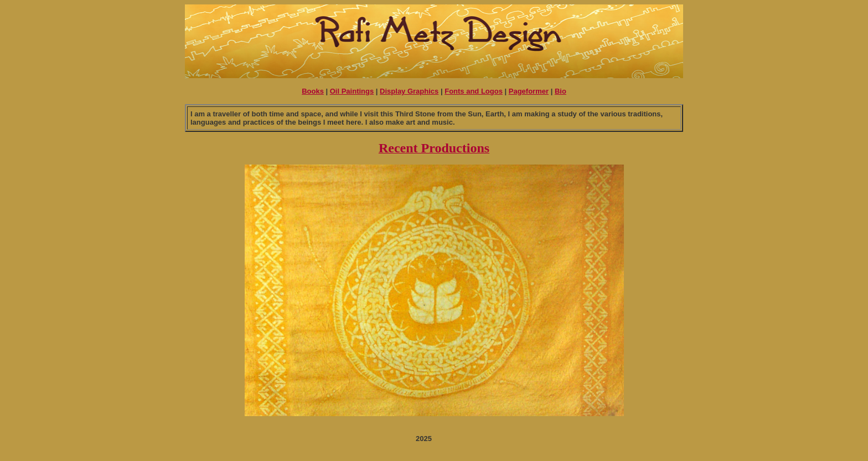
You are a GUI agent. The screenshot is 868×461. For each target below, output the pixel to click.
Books (313, 91)
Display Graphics (409, 91)
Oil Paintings (352, 91)
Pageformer (529, 91)
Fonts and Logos (474, 91)
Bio (560, 91)
